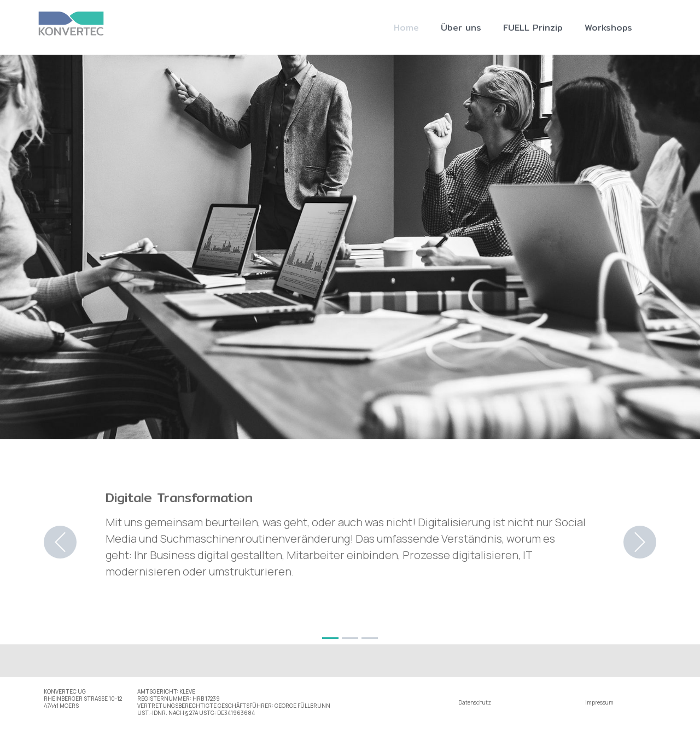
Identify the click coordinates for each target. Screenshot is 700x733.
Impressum (599, 702)
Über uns (461, 28)
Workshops (608, 28)
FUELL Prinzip (533, 28)
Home (406, 28)
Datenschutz (475, 702)
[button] (60, 542)
